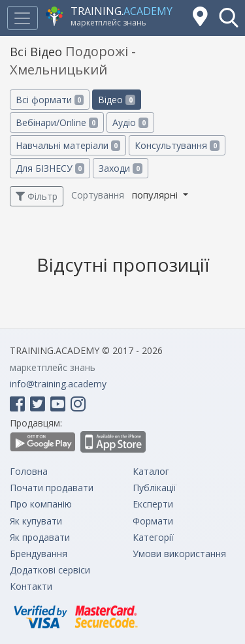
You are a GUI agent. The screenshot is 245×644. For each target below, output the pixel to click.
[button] (229, 18)
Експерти (153, 504)
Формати (153, 521)
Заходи (120, 168)
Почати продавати (52, 488)
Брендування (39, 554)
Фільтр (37, 196)
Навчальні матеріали (68, 145)
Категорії (153, 537)
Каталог (151, 471)
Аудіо (130, 122)
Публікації (155, 488)
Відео (116, 100)
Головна (29, 471)
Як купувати (36, 521)
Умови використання (179, 554)
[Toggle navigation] (22, 18)
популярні (156, 195)
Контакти (31, 586)
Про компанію (41, 504)
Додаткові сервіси (50, 570)
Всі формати (50, 100)
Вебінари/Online (57, 122)
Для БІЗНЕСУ (50, 168)
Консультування (177, 145)
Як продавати (40, 537)
